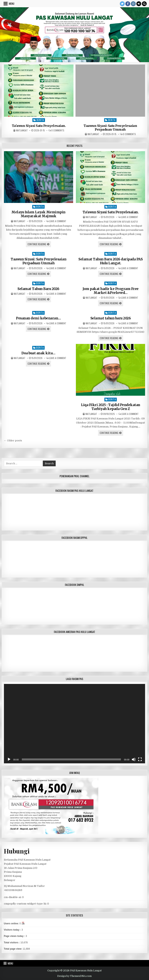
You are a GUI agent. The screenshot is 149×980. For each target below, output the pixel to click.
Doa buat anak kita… (38, 353)
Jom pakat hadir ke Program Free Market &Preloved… (111, 291)
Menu (12, 4)
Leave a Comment (58, 221)
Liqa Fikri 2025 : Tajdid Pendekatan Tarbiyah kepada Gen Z (111, 407)
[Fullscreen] (140, 759)
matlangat (22, 130)
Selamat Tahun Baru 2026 (38, 289)
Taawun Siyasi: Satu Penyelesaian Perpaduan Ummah (110, 128)
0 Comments (58, 130)
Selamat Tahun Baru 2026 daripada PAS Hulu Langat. (110, 261)
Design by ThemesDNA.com (74, 976)
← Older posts (13, 440)
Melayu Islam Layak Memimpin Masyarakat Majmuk (38, 214)
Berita (40, 120)
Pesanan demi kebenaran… (38, 318)
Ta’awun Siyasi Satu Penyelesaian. (39, 126)
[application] (75, 724)
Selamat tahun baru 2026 (111, 318)
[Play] (9, 759)
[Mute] (134, 759)
